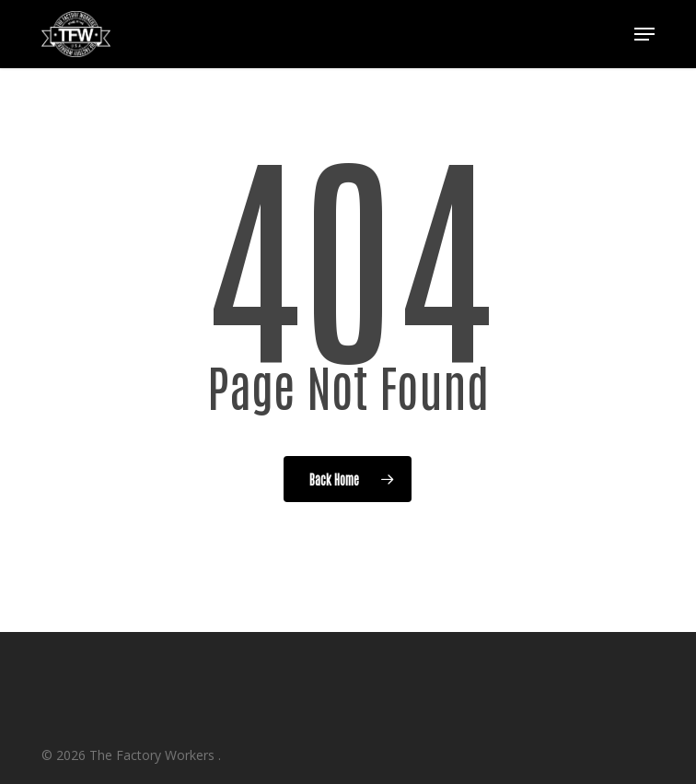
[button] (644, 34)
